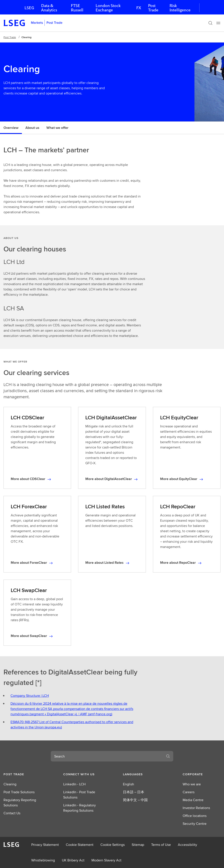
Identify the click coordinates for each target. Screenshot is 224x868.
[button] (22, 774)
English (129, 784)
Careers (189, 792)
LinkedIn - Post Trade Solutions (79, 795)
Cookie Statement (80, 845)
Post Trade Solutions (19, 792)
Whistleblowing (43, 860)
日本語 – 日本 (134, 792)
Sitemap (138, 845)
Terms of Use (161, 845)
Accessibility (187, 845)
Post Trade (153, 8)
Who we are (192, 784)
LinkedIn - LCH (74, 784)
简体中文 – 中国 (135, 800)
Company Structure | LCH (30, 696)
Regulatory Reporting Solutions (20, 803)
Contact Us (12, 813)
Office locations (195, 816)
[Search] (210, 23)
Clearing (10, 784)
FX (139, 8)
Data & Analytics (49, 8)
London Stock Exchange (108, 8)
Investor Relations (196, 808)
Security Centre (195, 824)
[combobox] (107, 756)
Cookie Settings (113, 845)
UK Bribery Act (73, 860)
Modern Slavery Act (106, 860)
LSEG (29, 8)
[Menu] (218, 23)
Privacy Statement (45, 845)
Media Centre (193, 800)
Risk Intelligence (180, 8)
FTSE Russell (77, 8)
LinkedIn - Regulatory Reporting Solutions (80, 808)
